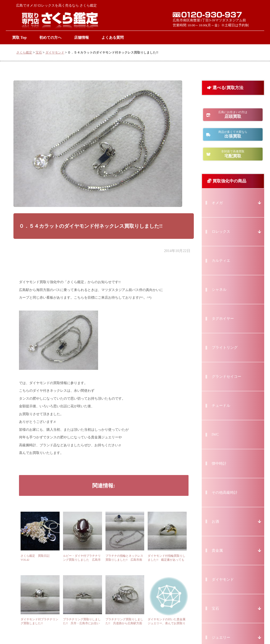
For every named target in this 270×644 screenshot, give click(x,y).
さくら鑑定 (24, 52)
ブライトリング (225, 348)
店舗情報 (81, 37)
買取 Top (19, 37)
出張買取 (233, 134)
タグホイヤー (223, 319)
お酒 (215, 522)
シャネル (219, 290)
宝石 (39, 52)
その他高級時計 (225, 493)
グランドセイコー (226, 377)
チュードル (221, 406)
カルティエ (221, 261)
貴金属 (217, 551)
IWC (215, 435)
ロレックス (221, 232)
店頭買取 (233, 115)
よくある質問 (113, 37)
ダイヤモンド (55, 52)
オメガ (217, 203)
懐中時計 (219, 464)
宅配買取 (233, 154)
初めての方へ (50, 37)
